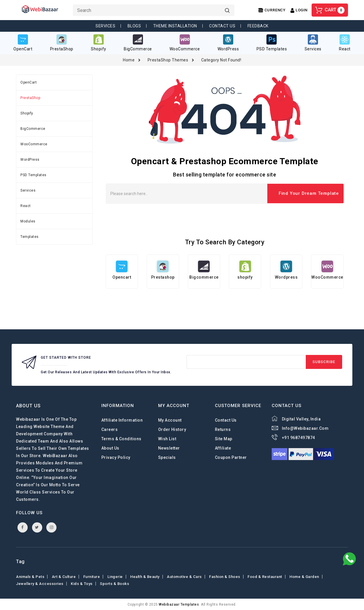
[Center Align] (272, 10)
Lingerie (115, 576)
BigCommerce (33, 128)
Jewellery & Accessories (40, 583)
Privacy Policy (116, 457)
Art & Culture (64, 576)
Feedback (258, 26)
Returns (223, 429)
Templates (30, 236)
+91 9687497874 (298, 437)
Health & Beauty (145, 576)
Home (129, 60)
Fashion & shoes (225, 576)
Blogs (134, 26)
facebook (23, 527)
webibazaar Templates (179, 604)
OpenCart (29, 82)
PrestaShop (30, 98)
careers (110, 429)
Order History (172, 429)
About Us (110, 448)
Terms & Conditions (121, 439)
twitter (37, 527)
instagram (52, 527)
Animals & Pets (30, 576)
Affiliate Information (122, 420)
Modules (28, 221)
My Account (170, 420)
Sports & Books (114, 583)
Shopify (27, 113)
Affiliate (223, 448)
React (26, 206)
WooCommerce (34, 144)
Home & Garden (304, 576)
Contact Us (222, 26)
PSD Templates (33, 175)
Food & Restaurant (265, 576)
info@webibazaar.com (305, 428)
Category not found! (221, 60)
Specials (167, 457)
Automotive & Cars (184, 576)
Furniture (92, 576)
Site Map (224, 439)
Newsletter (169, 448)
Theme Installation (175, 26)
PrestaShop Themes (168, 60)
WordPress (30, 159)
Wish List (167, 439)
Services (105, 26)
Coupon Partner (231, 457)
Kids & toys (82, 583)
